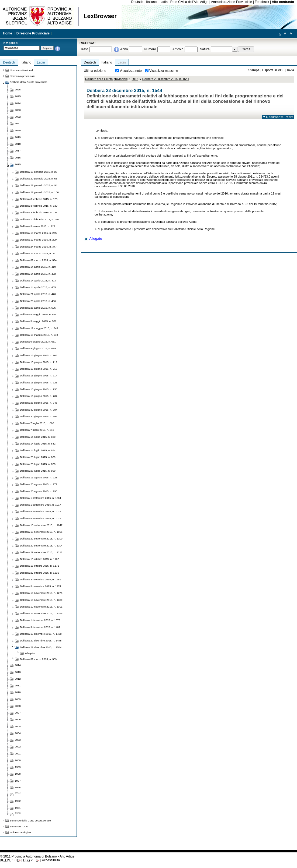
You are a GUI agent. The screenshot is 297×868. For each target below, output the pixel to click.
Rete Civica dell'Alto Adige (189, 2)
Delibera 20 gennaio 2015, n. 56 (39, 179)
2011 (18, 685)
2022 (18, 117)
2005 (18, 726)
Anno (124, 49)
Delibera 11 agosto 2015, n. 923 (39, 477)
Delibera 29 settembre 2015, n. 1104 (41, 546)
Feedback (262, 2)
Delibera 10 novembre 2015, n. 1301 (41, 607)
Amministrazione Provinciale (232, 2)
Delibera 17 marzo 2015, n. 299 (38, 240)
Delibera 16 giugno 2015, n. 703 (39, 355)
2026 (18, 89)
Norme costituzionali (22, 70)
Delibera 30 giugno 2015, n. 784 (39, 410)
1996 (18, 787)
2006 (18, 719)
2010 (18, 692)
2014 (18, 665)
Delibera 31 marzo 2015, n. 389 (38, 659)
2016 (18, 158)
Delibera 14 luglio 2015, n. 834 (38, 450)
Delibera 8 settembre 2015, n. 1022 (40, 511)
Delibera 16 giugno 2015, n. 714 (39, 375)
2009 (18, 699)
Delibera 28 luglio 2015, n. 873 (38, 464)
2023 (18, 110)
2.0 (29, 860)
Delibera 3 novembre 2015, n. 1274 (40, 586)
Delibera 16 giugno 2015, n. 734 (39, 396)
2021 (18, 123)
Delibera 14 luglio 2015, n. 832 (38, 444)
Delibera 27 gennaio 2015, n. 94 (39, 185)
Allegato (96, 239)
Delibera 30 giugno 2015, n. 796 (39, 416)
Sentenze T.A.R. (19, 826)
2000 (18, 760)
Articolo (178, 49)
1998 (18, 774)
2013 (18, 672)
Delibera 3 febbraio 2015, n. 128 (39, 199)
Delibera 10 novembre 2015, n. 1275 (41, 593)
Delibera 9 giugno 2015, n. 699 (38, 348)
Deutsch (137, 2)
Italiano (151, 2)
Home (8, 33)
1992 (18, 801)
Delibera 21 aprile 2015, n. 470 (38, 294)
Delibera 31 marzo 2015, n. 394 (38, 260)
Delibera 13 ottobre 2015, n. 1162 (39, 559)
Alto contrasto (283, 2)
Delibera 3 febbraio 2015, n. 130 (39, 206)
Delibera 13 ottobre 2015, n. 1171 (39, 566)
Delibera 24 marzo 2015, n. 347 (38, 247)
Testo (84, 49)
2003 (18, 740)
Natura (205, 49)
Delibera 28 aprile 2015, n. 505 (38, 308)
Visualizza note (131, 71)
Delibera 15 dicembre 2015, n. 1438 (41, 634)
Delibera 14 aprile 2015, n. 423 (38, 280)
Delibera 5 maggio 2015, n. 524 (38, 314)
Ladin (164, 2)
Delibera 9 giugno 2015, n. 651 (38, 342)
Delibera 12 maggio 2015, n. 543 (39, 328)
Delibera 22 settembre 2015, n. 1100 (41, 539)
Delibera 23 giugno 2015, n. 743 (39, 403)
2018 (18, 144)
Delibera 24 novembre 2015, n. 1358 (41, 613)
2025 (18, 96)
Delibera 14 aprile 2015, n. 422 (38, 274)
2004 (18, 733)
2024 (18, 103)
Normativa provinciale (22, 76)
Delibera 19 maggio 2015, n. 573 (39, 335)
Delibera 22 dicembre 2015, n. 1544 (166, 79)
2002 (18, 747)
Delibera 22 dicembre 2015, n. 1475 (41, 641)
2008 (18, 706)
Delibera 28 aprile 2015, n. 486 (38, 301)
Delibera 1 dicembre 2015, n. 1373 (40, 620)
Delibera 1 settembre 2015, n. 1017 (40, 505)
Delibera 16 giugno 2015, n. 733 (39, 389)
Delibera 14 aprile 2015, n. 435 (38, 287)
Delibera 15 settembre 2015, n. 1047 (41, 525)
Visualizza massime (164, 71)
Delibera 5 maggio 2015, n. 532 (38, 321)
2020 (18, 130)
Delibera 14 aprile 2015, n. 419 (38, 267)
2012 (18, 679)
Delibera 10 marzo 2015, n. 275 (38, 233)
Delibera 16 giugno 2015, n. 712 (39, 362)
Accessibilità (51, 860)
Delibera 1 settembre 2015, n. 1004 (40, 498)
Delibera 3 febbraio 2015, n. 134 (39, 212)
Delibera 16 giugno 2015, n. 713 (39, 369)
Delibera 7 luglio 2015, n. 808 (37, 423)
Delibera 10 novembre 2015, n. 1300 (41, 600)
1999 (18, 767)
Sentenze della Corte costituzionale (30, 821)
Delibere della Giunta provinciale (106, 79)
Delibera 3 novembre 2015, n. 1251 (40, 579)
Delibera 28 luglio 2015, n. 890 (38, 471)
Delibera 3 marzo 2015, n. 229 (38, 226)
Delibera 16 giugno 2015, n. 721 (39, 382)
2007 (18, 713)
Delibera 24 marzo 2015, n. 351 (38, 253)
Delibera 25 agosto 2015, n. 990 (39, 491)
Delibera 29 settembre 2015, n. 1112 (41, 552)
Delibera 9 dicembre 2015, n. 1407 (40, 627)
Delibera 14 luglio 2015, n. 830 (38, 437)
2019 (18, 137)
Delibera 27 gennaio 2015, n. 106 (39, 192)
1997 (18, 781)
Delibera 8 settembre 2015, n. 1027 (40, 518)
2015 (135, 79)
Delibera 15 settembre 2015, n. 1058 (41, 532)
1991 (18, 808)
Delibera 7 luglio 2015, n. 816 (37, 430)
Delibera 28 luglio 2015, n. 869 (38, 457)
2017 (18, 151)
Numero (150, 49)
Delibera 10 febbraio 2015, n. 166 (39, 219)
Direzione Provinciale (33, 33)
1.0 (8, 860)
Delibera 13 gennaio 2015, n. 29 (39, 172)
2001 (18, 754)
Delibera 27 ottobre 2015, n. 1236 (39, 573)
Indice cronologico (20, 832)
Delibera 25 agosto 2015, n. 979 (39, 484)
